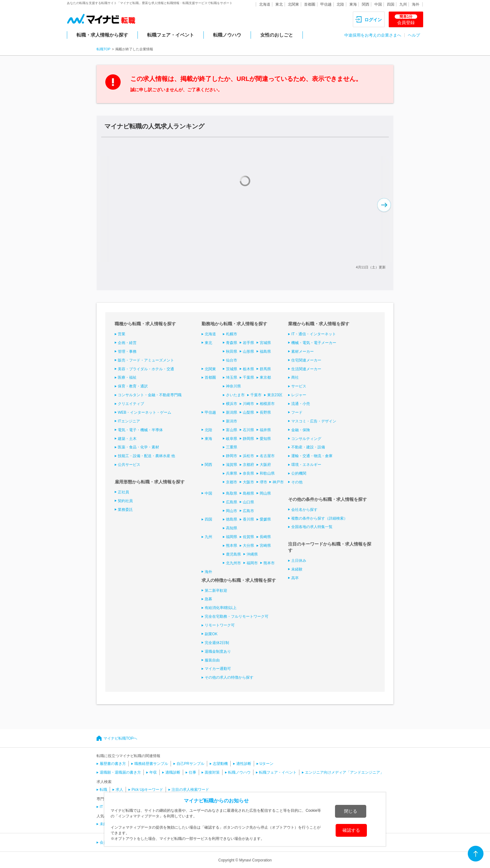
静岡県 (248, 439)
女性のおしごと (277, 35)
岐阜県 (232, 439)
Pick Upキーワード (147, 790)
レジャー (299, 395)
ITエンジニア (129, 421)
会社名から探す (304, 510)
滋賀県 (232, 465)
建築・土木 (127, 439)
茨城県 (232, 369)
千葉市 (256, 395)
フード (297, 412)
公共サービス (129, 465)
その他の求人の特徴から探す (229, 677)
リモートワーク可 (220, 625)
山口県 (248, 502)
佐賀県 (248, 537)
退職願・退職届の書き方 (120, 772)
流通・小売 (301, 404)
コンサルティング (306, 439)
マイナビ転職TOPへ (120, 738)
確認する (351, 830)
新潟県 (232, 412)
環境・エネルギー (306, 465)
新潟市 (232, 421)
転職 (103, 790)
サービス (299, 386)
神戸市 (278, 482)
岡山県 (265, 493)
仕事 (192, 772)
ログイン (373, 20)
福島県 (265, 352)
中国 (378, 4)
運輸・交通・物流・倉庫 (312, 456)
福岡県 (232, 537)
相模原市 (267, 404)
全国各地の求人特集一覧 (312, 527)
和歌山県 (267, 473)
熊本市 (269, 563)
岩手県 (248, 343)
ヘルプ (414, 35)
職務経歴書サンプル (151, 764)
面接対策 (212, 772)
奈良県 (248, 473)
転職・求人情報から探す (102, 35)
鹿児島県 (233, 554)
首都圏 (310, 4)
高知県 (232, 528)
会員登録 (406, 20)
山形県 (248, 352)
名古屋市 (267, 456)
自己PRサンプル (190, 764)
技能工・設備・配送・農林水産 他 (146, 456)
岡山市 (232, 511)
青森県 (232, 343)
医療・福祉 (127, 377)
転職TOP (103, 49)
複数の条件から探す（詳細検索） (319, 518)
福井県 (265, 430)
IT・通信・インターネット (314, 334)
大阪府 (265, 465)
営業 (122, 334)
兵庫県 (232, 473)
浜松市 (248, 456)
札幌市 (232, 334)
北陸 (340, 4)
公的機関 (299, 473)
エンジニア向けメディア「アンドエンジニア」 (344, 772)
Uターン (267, 764)
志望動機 (220, 764)
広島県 (232, 502)
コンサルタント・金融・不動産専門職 (150, 395)
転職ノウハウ (227, 35)
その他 (297, 482)
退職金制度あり (218, 651)
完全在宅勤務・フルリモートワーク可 (237, 616)
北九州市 (233, 563)
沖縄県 (252, 554)
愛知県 (265, 439)
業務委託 (125, 510)
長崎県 (265, 537)
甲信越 (326, 4)
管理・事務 (127, 352)
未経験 (297, 569)
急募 (208, 599)
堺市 (263, 482)
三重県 (232, 447)
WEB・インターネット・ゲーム (145, 412)
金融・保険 (301, 430)
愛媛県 (265, 519)
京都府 (248, 465)
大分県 (248, 546)
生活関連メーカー (306, 369)
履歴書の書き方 (113, 764)
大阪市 (248, 482)
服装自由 (212, 660)
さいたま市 (235, 395)
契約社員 (125, 501)
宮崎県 (265, 546)
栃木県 (248, 369)
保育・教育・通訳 (133, 386)
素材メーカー (302, 352)
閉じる (351, 811)
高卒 (295, 578)
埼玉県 (232, 377)
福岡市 (252, 563)
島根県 (248, 493)
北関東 (293, 4)
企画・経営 (127, 343)
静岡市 (232, 456)
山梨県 (248, 412)
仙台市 (232, 360)
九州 (403, 4)
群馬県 (265, 369)
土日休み (299, 561)
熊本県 (232, 546)
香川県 (248, 519)
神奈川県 (233, 386)
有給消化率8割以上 (221, 608)
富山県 (232, 430)
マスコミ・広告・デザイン (314, 421)
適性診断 (244, 764)
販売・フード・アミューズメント (146, 360)
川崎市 (248, 404)
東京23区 (275, 395)
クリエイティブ (131, 404)
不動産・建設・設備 (308, 447)
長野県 (265, 412)
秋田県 (232, 352)
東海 (353, 4)
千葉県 (248, 377)
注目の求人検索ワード (190, 790)
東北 (279, 4)
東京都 (265, 377)
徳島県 (232, 519)
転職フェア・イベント (171, 35)
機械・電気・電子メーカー (314, 343)
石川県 (248, 430)
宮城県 (265, 343)
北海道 (265, 4)
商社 (295, 377)
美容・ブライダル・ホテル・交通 (146, 369)
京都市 (232, 482)
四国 (391, 4)
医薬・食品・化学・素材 (138, 447)
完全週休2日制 (217, 643)
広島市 (248, 511)
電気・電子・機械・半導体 (140, 430)
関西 (366, 4)
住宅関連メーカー (306, 360)
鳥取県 (232, 493)
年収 (153, 772)
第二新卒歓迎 (216, 591)
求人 (119, 790)
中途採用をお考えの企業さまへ (373, 35)
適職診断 (173, 772)
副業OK (211, 634)
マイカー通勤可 (218, 669)
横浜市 (232, 404)
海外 (416, 4)
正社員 (123, 492)
